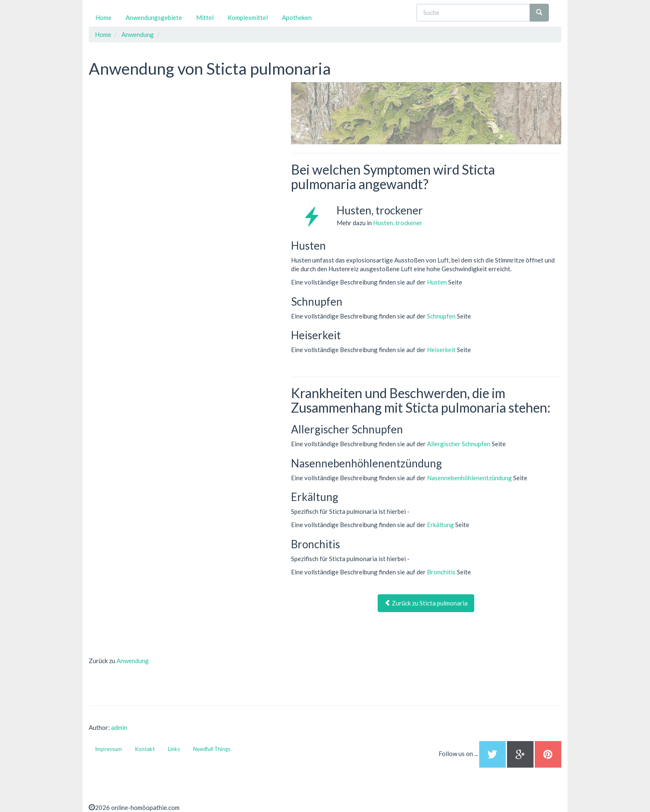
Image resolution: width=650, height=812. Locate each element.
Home (103, 17)
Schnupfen (441, 316)
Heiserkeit (441, 350)
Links (174, 749)
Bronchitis (441, 572)
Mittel (205, 17)
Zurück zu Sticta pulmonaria (426, 603)
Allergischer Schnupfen (459, 444)
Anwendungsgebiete (154, 17)
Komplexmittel (248, 17)
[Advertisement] (151, 134)
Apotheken (297, 17)
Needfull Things (212, 749)
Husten (437, 282)
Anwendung (133, 661)
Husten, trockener (398, 223)
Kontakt (145, 749)
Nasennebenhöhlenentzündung (469, 478)
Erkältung (440, 525)
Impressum (108, 749)
